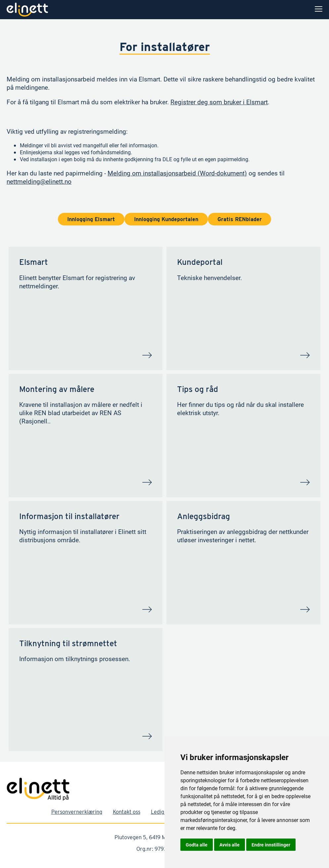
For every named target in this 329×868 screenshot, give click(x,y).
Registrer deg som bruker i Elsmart (219, 102)
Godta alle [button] (197, 845)
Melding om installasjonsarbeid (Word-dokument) (177, 173)
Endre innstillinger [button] (271, 845)
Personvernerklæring (77, 812)
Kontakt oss (127, 812)
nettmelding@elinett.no (39, 181)
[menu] (319, 10)
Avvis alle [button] (230, 845)
